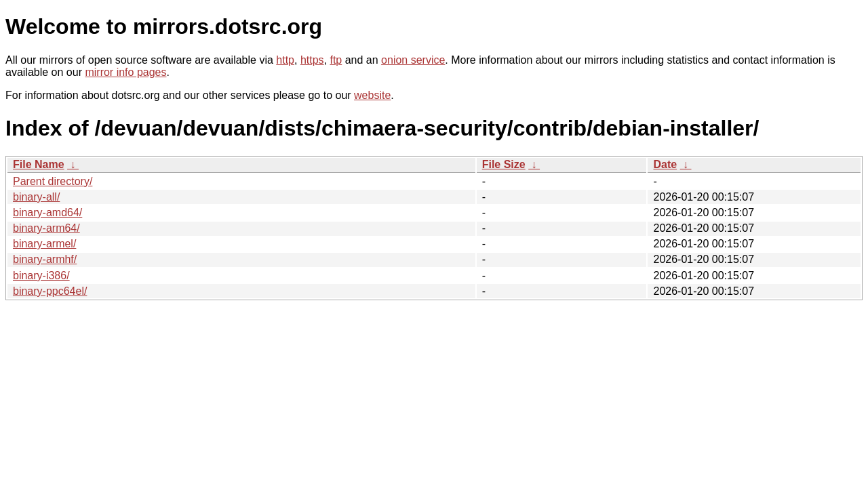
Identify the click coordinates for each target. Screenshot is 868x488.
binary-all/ (36, 197)
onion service (413, 60)
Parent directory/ (53, 181)
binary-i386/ (41, 276)
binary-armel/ (44, 244)
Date (665, 164)
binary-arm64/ (46, 228)
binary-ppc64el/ (50, 291)
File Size (504, 164)
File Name (39, 164)
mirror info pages (125, 72)
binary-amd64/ (47, 212)
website (372, 95)
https (312, 60)
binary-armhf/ (45, 259)
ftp (336, 60)
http (285, 60)
